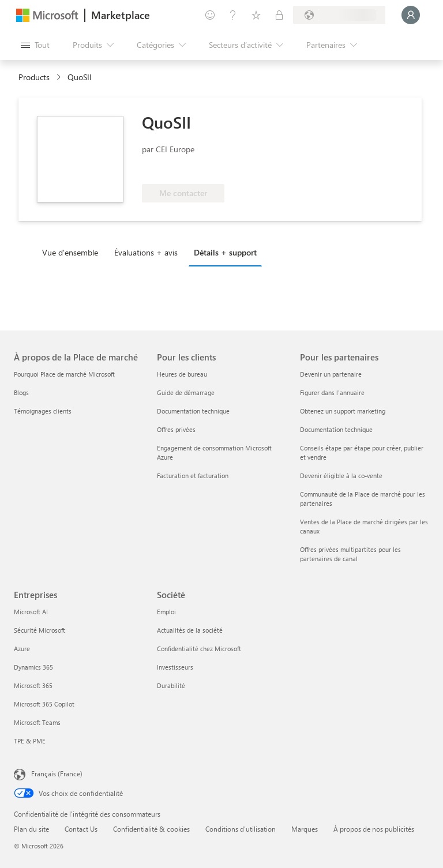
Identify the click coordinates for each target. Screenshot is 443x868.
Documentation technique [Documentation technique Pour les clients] (193, 411)
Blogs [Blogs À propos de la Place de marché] (21, 392)
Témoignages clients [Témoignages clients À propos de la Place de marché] (43, 411)
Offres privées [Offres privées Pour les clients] (176, 429)
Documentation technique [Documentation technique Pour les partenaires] (336, 429)
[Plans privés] (279, 15)
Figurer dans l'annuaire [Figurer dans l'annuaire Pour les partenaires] (332, 392)
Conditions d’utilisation (241, 829)
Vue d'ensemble (70, 252)
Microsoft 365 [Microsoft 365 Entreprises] (33, 685)
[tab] (73, 252)
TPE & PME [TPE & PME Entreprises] (30, 741)
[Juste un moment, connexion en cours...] (411, 15)
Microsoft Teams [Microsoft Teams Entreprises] (37, 722)
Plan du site (31, 829)
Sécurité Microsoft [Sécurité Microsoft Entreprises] (40, 630)
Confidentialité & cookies (151, 829)
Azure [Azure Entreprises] (22, 649)
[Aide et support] (233, 15)
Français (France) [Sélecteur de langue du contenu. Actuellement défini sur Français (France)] (57, 773)
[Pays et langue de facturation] (339, 15)
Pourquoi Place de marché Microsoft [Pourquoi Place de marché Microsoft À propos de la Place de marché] (64, 374)
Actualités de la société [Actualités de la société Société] (190, 630)
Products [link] (34, 77)
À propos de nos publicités (374, 829)
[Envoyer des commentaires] (210, 15)
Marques (305, 829)
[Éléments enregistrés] (256, 15)
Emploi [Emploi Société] (166, 612)
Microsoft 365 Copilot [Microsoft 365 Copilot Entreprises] (44, 704)
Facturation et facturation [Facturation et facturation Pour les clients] (193, 476)
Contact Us (81, 829)
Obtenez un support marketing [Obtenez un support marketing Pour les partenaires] (343, 411)
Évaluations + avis (146, 252)
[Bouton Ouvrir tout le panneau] (35, 45)
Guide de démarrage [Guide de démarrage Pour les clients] (186, 392)
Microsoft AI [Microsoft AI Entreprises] (31, 612)
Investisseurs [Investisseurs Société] (175, 667)
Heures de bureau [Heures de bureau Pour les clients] (182, 374)
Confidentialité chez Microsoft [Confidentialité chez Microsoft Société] (199, 649)
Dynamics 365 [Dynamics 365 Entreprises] (33, 667)
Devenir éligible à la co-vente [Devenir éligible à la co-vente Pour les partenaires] (341, 476)
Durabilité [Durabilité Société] (171, 685)
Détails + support (225, 252)
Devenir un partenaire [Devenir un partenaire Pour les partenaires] (331, 374)
